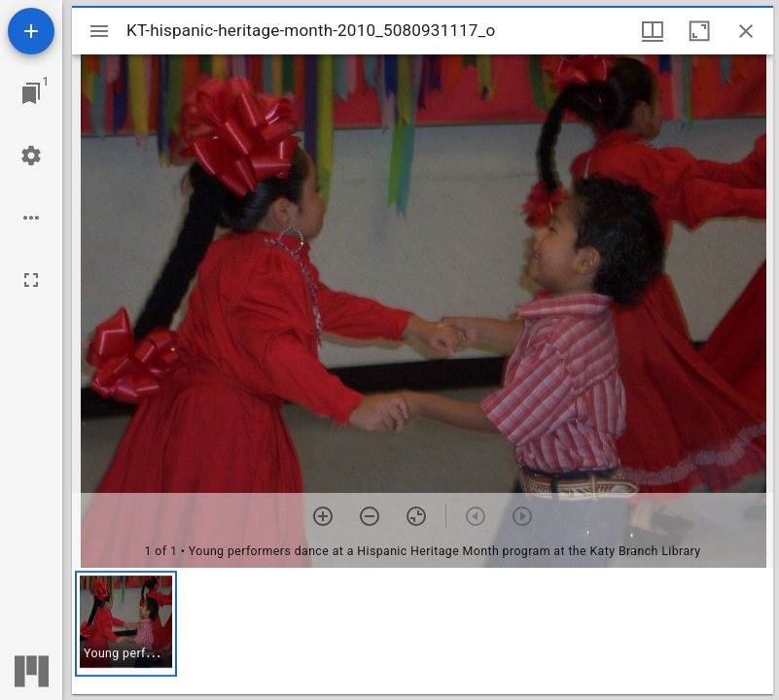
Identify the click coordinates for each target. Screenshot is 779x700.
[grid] (423, 631)
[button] (126, 624)
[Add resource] (31, 31)
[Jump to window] (31, 93)
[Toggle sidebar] (99, 31)
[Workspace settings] (31, 156)
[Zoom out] (370, 516)
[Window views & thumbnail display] (653, 31)
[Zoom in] (323, 516)
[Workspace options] (31, 218)
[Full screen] (31, 280)
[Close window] (746, 31)
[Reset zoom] (416, 516)
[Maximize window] (699, 31)
